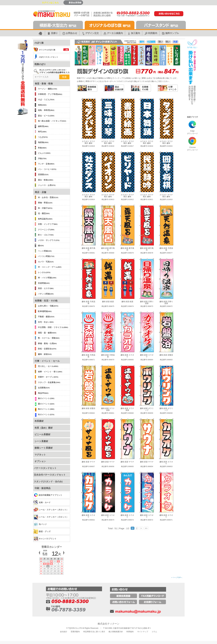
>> (146, 528)
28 (48, 561)
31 (41, 574)
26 (41, 561)
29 (51, 561)
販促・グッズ (42, 531)
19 (48, 569)
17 (41, 569)
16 (62, 566)
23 (62, 569)
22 (58, 569)
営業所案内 (75, 632)
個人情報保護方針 (116, 632)
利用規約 (130, 632)
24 (41, 571)
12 (48, 566)
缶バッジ (40, 524)
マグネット (40, 455)
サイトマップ (143, 632)
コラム (154, 632)
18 (44, 569)
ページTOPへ (177, 577)
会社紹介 (64, 632)
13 (51, 566)
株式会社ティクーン (108, 624)
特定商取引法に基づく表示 (94, 632)
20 (51, 569)
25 (44, 571)
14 (55, 566)
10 (41, 566)
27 (44, 561)
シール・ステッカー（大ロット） (51, 510)
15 (58, 566)
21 (55, 569)
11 (44, 566)
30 (55, 561)
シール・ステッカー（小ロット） (51, 517)
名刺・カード (42, 502)
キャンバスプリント (45, 539)
